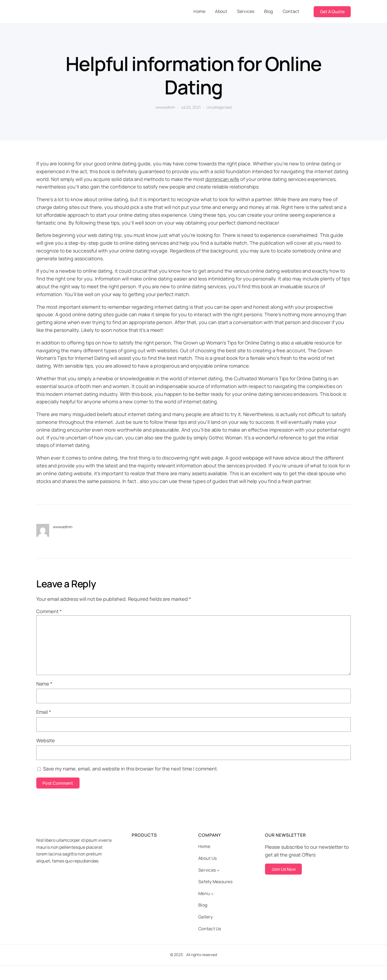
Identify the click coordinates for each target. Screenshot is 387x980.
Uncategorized (219, 107)
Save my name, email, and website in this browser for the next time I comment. (131, 769)
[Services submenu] (218, 870)
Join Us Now (284, 869)
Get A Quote (332, 12)
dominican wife (222, 179)
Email (44, 712)
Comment (49, 611)
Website (46, 740)
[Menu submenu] (212, 894)
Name (44, 684)
